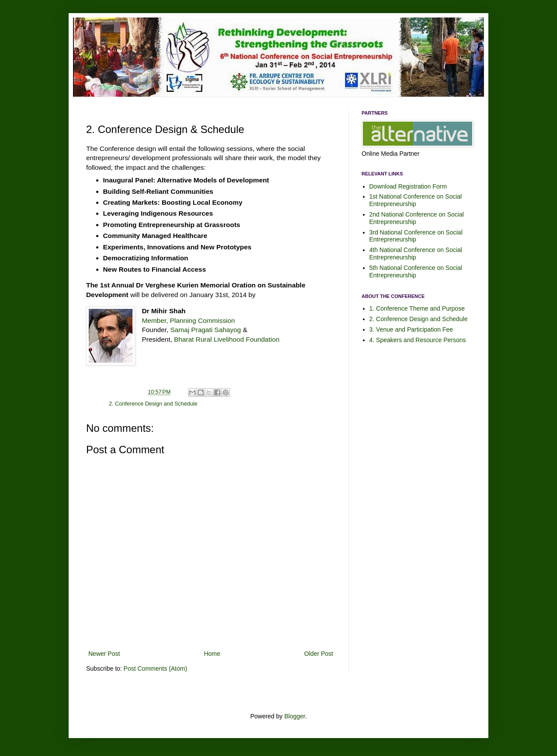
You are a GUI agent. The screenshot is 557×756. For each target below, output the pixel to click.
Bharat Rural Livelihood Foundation (227, 339)
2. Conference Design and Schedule (153, 404)
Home (212, 654)
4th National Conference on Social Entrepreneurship (416, 254)
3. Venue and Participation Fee (411, 329)
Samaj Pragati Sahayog (205, 330)
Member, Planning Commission (188, 320)
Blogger (294, 716)
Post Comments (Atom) (155, 668)
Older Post (319, 654)
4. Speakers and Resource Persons (418, 340)
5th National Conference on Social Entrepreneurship (416, 271)
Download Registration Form (408, 186)
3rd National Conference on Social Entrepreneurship (416, 236)
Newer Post (104, 654)
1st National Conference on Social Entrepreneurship (416, 200)
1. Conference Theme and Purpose (417, 308)
